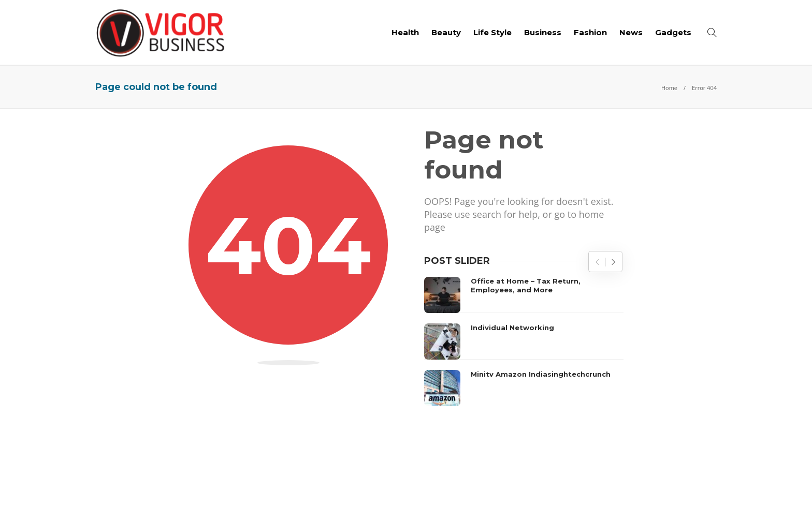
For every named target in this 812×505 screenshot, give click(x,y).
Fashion (590, 32)
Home (669, 88)
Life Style (492, 32)
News (631, 32)
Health (405, 32)
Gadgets (673, 32)
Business (543, 32)
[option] (524, 341)
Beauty (446, 32)
